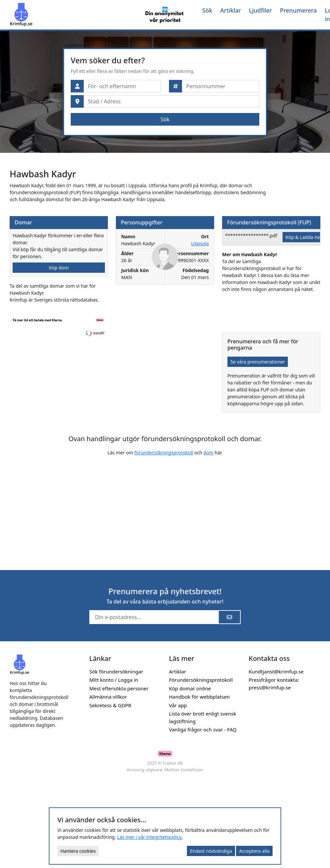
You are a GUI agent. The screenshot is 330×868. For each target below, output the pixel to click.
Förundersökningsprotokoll (201, 680)
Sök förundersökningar (116, 671)
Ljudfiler (260, 10)
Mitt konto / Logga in (114, 680)
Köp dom (59, 268)
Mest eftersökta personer (119, 688)
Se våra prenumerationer (258, 362)
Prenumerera (298, 10)
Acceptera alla (254, 851)
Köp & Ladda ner (304, 237)
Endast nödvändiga (211, 851)
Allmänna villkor (108, 697)
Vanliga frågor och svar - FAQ (203, 729)
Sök (207, 10)
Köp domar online (190, 688)
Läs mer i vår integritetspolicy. (150, 837)
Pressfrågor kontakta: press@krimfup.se (274, 684)
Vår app (178, 705)
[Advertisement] (132, 508)
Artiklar (231, 10)
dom (208, 453)
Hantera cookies (78, 851)
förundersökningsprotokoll (164, 453)
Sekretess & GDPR (110, 705)
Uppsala (200, 243)
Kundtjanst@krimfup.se (276, 671)
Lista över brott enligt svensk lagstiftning (203, 717)
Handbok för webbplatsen (199, 697)
